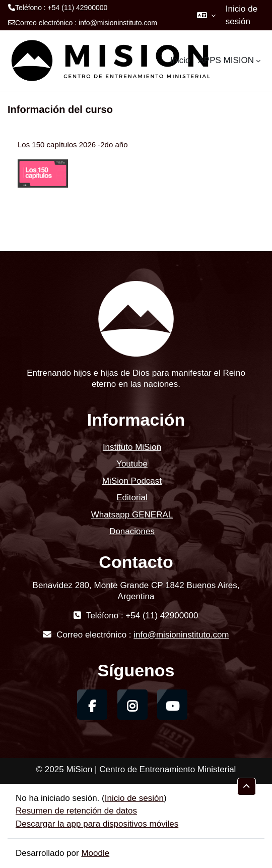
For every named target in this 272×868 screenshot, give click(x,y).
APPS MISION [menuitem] (226, 60)
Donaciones (132, 531)
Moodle (95, 853)
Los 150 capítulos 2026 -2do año (73, 144)
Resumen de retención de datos (76, 811)
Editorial (132, 498)
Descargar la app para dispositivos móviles (97, 824)
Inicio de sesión (242, 15)
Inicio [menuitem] (180, 60)
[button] (206, 15)
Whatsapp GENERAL (132, 515)
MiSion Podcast (132, 481)
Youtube (132, 464)
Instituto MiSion (132, 447)
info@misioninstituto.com (118, 23)
